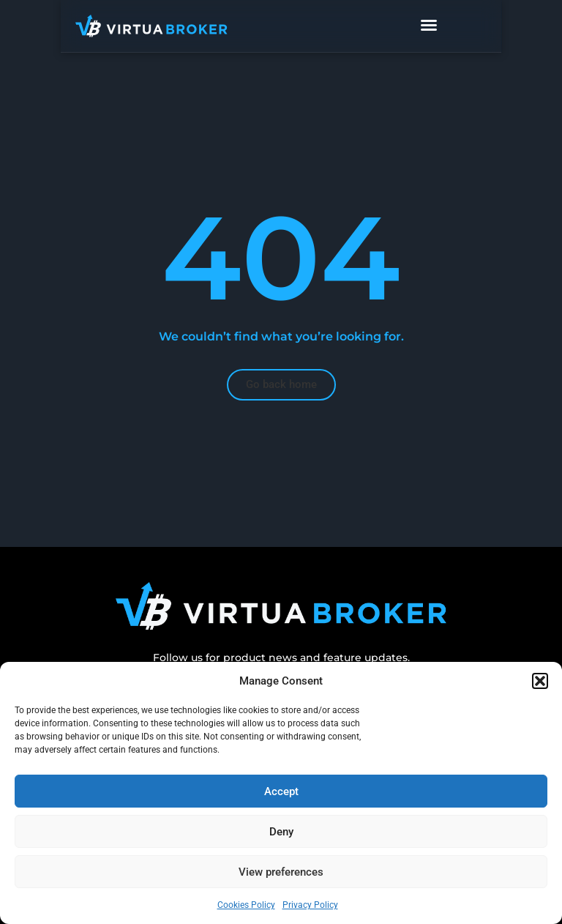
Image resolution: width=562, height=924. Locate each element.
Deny (281, 832)
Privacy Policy (310, 905)
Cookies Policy (246, 905)
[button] (540, 681)
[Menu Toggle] (460, 26)
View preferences (281, 872)
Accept (281, 791)
